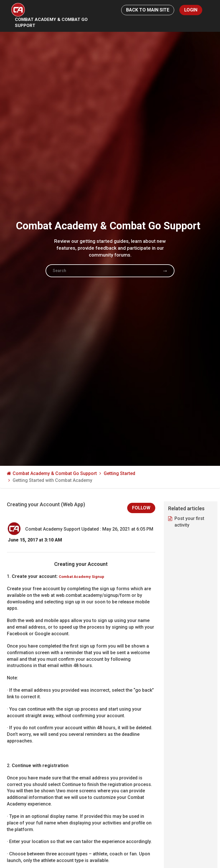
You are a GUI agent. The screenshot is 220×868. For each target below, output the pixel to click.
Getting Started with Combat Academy (52, 482)
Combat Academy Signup (81, 577)
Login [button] (191, 10)
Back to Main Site (148, 10)
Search (165, 272)
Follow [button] (141, 508)
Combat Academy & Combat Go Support (53, 24)
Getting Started (119, 475)
